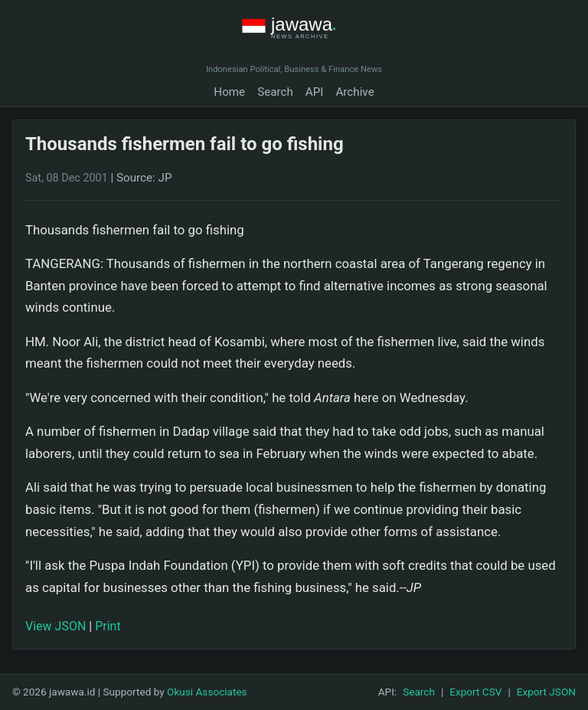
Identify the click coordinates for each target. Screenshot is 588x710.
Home (229, 92)
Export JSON (546, 692)
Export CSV (475, 692)
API (315, 92)
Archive (354, 92)
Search (275, 92)
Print (108, 626)
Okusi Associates (207, 692)
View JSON (56, 626)
